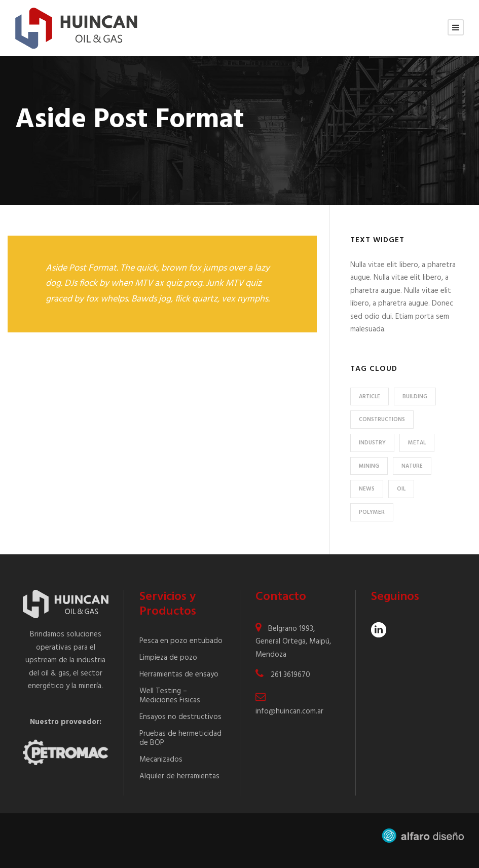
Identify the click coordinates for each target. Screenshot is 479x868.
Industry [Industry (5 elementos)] (372, 443)
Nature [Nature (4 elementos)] (412, 466)
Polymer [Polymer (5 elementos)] (372, 512)
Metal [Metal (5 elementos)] (417, 443)
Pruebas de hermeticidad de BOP (180, 738)
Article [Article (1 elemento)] (370, 397)
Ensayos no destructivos (180, 717)
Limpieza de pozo (168, 658)
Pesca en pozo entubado (181, 641)
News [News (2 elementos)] (367, 489)
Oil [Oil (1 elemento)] (401, 489)
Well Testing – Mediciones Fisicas (170, 696)
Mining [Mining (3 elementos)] (369, 466)
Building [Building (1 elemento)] (415, 397)
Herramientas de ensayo (179, 674)
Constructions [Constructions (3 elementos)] (382, 420)
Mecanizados (161, 760)
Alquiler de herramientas (179, 776)
